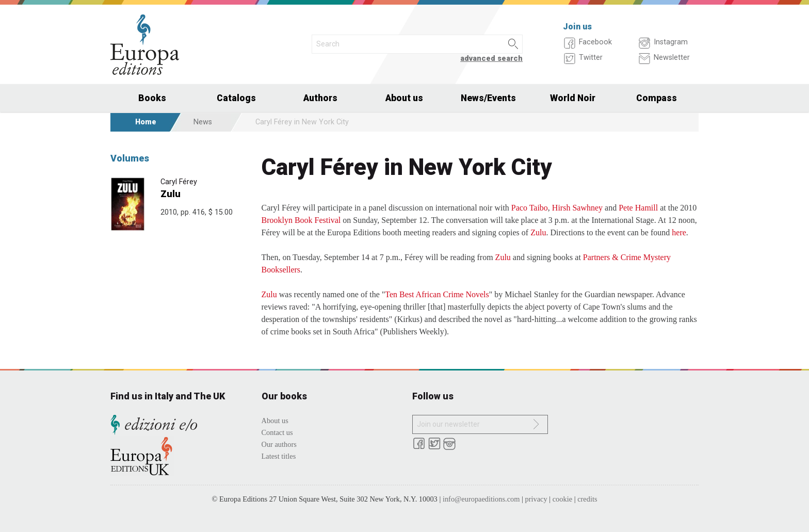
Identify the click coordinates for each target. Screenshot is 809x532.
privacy (536, 499)
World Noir (573, 98)
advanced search (491, 59)
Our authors (279, 444)
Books (152, 98)
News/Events (488, 98)
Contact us (277, 432)
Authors (320, 98)
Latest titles (279, 456)
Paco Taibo (530, 208)
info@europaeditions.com (481, 499)
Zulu (171, 194)
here (679, 232)
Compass (657, 98)
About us (404, 98)
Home (146, 122)
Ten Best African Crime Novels (437, 294)
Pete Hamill (638, 208)
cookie (562, 499)
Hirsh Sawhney (577, 208)
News (203, 122)
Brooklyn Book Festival (301, 220)
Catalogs (236, 98)
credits (587, 499)
